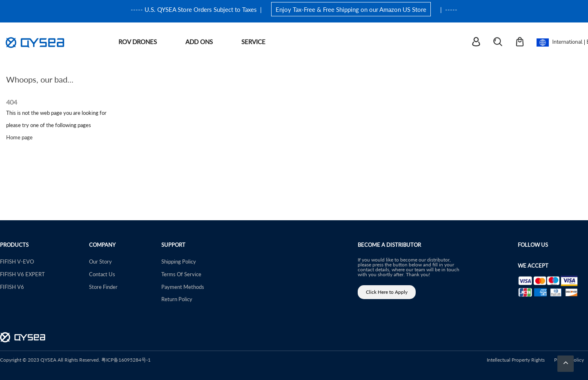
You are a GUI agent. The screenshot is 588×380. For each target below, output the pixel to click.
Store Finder (103, 287)
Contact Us (102, 274)
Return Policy (177, 299)
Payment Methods (183, 287)
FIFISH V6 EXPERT (22, 274)
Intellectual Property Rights (516, 360)
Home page (19, 137)
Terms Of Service (181, 274)
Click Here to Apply (387, 292)
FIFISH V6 (12, 287)
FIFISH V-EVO (17, 261)
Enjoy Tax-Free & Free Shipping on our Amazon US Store (351, 9)
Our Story (100, 261)
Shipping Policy (179, 261)
